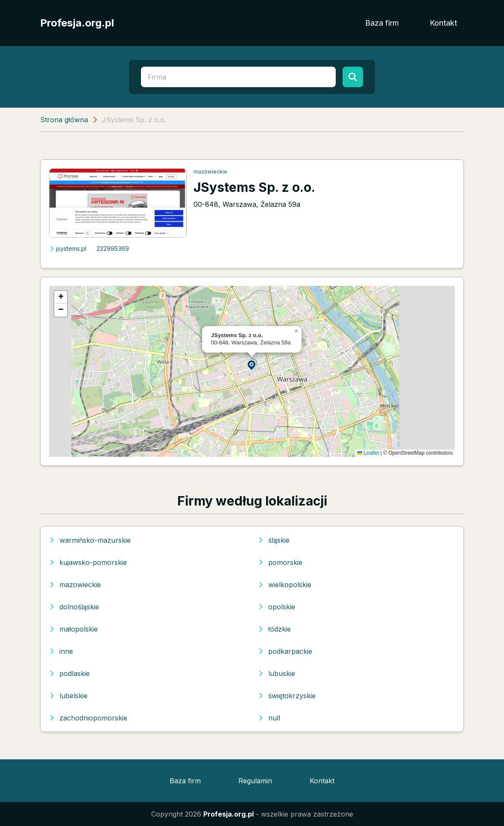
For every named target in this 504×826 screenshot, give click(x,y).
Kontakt (443, 23)
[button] (252, 365)
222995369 (113, 248)
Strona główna (64, 120)
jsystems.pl (68, 248)
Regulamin (255, 781)
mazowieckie (210, 172)
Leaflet (368, 453)
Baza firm (382, 23)
